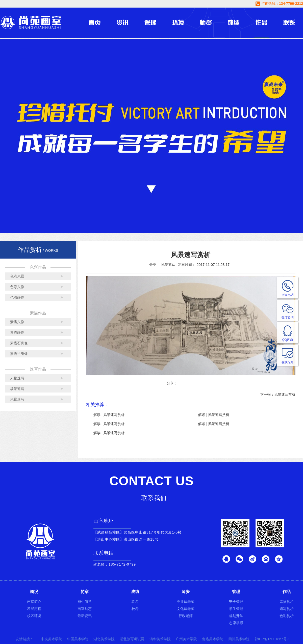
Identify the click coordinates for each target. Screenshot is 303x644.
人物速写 (17, 378)
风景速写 (17, 399)
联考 (135, 602)
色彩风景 (17, 276)
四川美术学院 (239, 639)
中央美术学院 (52, 639)
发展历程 (34, 609)
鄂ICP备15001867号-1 (272, 639)
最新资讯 (85, 616)
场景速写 (17, 389)
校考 (135, 609)
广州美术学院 (186, 639)
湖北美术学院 (104, 639)
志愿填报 (236, 623)
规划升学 (236, 616)
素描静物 (17, 332)
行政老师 (186, 616)
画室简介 (34, 602)
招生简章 (85, 602)
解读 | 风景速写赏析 (109, 415)
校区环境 (34, 616)
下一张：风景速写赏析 (278, 395)
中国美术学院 (78, 639)
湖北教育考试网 (132, 639)
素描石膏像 (19, 343)
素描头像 (17, 322)
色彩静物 (17, 297)
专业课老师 (186, 602)
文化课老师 (186, 609)
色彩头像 (17, 287)
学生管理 (236, 609)
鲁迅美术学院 (213, 639)
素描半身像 (19, 354)
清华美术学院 (160, 639)
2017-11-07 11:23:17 (213, 265)
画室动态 (85, 609)
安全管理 (236, 602)
